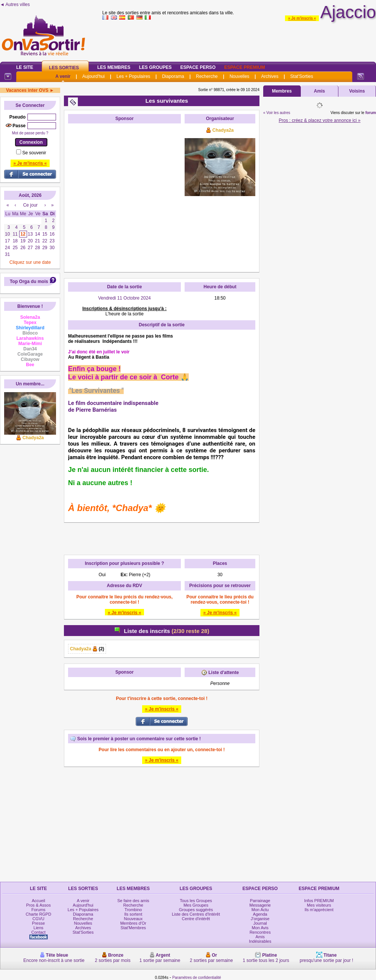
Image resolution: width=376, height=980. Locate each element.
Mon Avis (260, 928)
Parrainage (260, 901)
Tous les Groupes (196, 901)
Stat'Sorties (302, 76)
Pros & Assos (38, 905)
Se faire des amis (133, 901)
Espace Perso (198, 67)
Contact (38, 932)
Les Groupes (155, 67)
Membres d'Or (133, 923)
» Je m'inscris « (302, 18)
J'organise (260, 919)
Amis (319, 91)
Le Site (25, 67)
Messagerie (260, 905)
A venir (63, 76)
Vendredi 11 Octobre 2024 (124, 298)
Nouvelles (239, 76)
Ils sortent (133, 914)
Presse (38, 923)
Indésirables (260, 941)
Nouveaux (133, 919)
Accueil (38, 901)
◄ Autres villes (15, 5)
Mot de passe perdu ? (30, 133)
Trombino (133, 910)
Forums (39, 910)
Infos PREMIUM (319, 901)
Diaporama (173, 76)
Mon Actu (260, 910)
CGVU (38, 919)
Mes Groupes (196, 905)
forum (371, 113)
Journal (260, 923)
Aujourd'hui (94, 76)
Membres (282, 91)
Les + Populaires (133, 76)
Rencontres (260, 932)
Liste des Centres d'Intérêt (196, 914)
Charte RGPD (38, 914)
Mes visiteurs (319, 905)
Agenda (260, 914)
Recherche (207, 76)
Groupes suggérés (196, 910)
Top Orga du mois (29, 282)
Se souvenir (34, 153)
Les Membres (114, 67)
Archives (270, 76)
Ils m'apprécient (319, 910)
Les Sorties (64, 68)
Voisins (357, 91)
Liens (38, 928)
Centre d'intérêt (196, 919)
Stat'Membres (133, 928)
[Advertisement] (70, 198)
